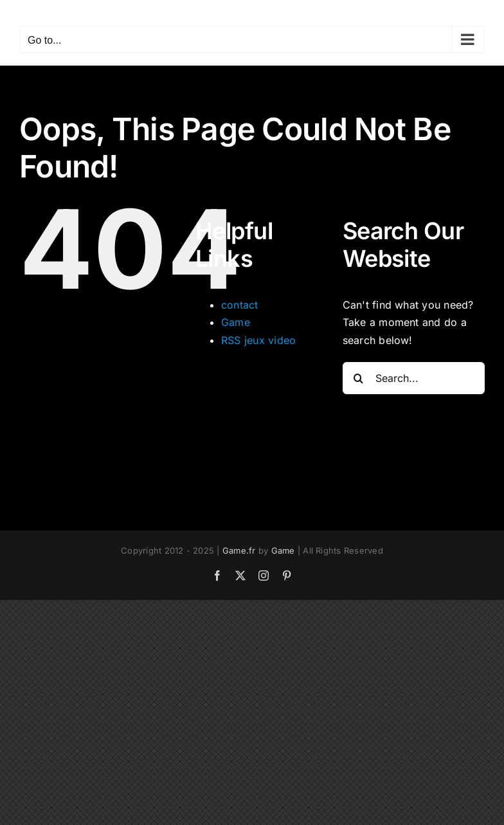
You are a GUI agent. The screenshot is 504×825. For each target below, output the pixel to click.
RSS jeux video (258, 340)
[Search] (359, 378)
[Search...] (414, 378)
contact (240, 305)
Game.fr (239, 550)
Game (236, 322)
